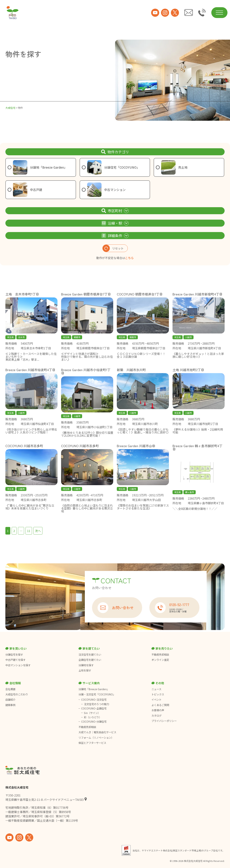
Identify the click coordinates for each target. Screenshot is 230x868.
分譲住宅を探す (14, 655)
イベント (157, 700)
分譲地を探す (86, 665)
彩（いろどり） (93, 717)
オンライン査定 (160, 660)
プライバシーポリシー (164, 721)
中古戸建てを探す (15, 660)
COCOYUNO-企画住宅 (94, 708)
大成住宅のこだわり (17, 694)
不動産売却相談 (160, 655)
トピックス (158, 694)
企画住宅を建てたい (90, 660)
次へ (38, 531)
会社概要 (10, 689)
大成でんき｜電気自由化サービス (98, 732)
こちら (129, 258)
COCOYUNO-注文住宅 (94, 700)
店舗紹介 (10, 700)
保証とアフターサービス (92, 743)
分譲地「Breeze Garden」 (94, 689)
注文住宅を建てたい (90, 655)
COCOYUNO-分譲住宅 (94, 722)
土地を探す (85, 670)
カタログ (157, 716)
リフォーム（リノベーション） (96, 738)
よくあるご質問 (160, 705)
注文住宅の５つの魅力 (96, 704)
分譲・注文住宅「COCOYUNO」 (97, 694)
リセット (113, 248)
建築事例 (10, 705)
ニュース (156, 689)
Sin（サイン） (92, 713)
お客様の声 (158, 710)
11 (29, 531)
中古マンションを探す (18, 665)
